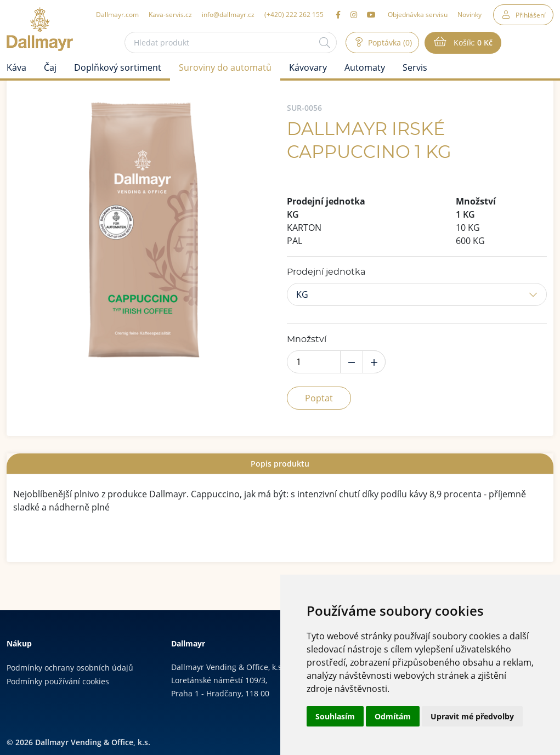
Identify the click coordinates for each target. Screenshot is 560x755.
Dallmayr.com (117, 14)
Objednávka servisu (418, 14)
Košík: (472, 43)
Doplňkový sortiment (118, 67)
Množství (307, 339)
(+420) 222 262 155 (294, 14)
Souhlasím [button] (335, 716)
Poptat (319, 398)
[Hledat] (325, 42)
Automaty (365, 67)
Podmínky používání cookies (58, 681)
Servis (415, 67)
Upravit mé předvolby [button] (472, 716)
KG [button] (302, 294)
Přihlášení (531, 15)
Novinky (470, 14)
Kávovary (308, 67)
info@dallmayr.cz (228, 14)
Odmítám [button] (393, 716)
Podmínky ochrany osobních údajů (70, 668)
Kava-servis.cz (170, 14)
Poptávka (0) (389, 42)
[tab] (280, 464)
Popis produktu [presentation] (280, 464)
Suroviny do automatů (225, 67)
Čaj (50, 67)
